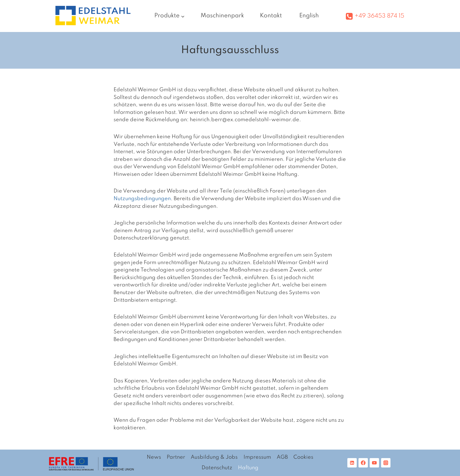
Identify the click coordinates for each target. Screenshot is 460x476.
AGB (282, 457)
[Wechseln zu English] (308, 16)
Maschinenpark (222, 16)
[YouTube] (374, 463)
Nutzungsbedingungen (142, 199)
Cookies (303, 457)
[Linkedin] (352, 463)
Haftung (248, 468)
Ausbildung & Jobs (214, 457)
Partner (176, 457)
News (154, 457)
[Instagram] (386, 463)
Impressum (257, 457)
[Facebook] (363, 463)
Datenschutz (217, 468)
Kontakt (271, 16)
